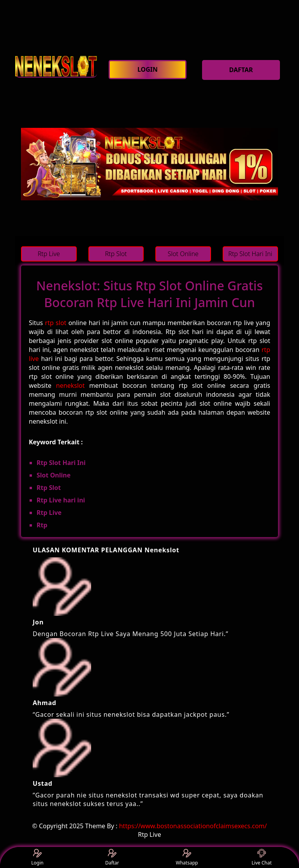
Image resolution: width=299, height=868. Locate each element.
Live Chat (261, 858)
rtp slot (56, 323)
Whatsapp (187, 858)
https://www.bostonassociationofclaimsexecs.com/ (193, 826)
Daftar (112, 858)
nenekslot (70, 385)
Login (37, 858)
